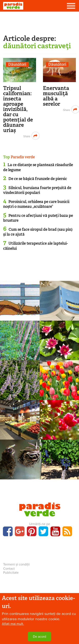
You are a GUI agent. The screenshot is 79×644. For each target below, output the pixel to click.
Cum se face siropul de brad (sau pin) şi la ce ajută (38, 232)
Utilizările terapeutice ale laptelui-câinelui (36, 246)
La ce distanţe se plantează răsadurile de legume (38, 167)
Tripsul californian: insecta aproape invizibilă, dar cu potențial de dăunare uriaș (18, 109)
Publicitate (11, 573)
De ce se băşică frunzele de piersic (38, 179)
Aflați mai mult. (13, 624)
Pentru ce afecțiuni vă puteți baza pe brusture (38, 218)
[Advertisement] (40, 22)
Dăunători (17, 65)
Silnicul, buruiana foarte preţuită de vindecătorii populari (37, 190)
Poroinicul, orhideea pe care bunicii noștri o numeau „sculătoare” (36, 204)
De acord (39, 637)
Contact (9, 569)
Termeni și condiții (16, 564)
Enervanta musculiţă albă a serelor (56, 96)
